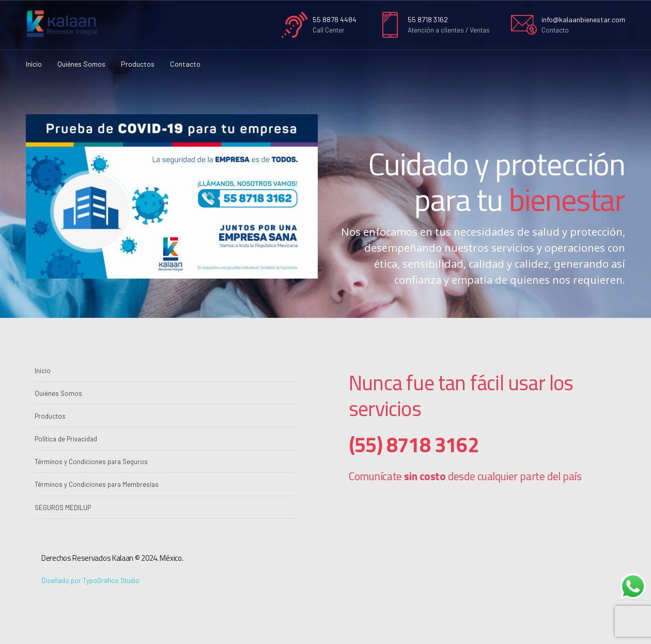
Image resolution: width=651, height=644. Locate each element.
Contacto (185, 64)
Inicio (34, 64)
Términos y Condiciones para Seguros (91, 462)
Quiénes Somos (81, 64)
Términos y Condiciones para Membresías (97, 484)
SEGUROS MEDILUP (63, 508)
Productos (138, 64)
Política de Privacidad (66, 439)
